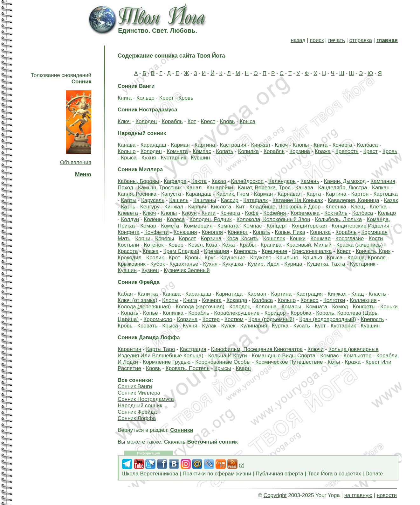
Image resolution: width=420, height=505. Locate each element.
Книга (125, 98)
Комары (291, 307)
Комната (177, 151)
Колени (153, 219)
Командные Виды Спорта (284, 356)
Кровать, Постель (188, 368)
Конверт (238, 232)
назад (298, 40)
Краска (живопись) (360, 245)
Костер (211, 319)
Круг (210, 258)
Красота (128, 251)
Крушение (233, 258)
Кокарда (237, 300)
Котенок (154, 245)
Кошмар (320, 238)
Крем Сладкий (181, 251)
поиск (317, 40)
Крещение (274, 251)
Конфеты (364, 307)
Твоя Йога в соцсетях (334, 474)
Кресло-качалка (312, 251)
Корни (143, 238)
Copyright (275, 495)
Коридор (275, 313)
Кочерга (342, 145)
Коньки (389, 307)
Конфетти (157, 232)
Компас (202, 151)
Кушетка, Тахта (326, 264)
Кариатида (229, 294)
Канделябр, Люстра (342, 188)
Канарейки (220, 188)
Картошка (385, 194)
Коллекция (363, 300)
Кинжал (261, 145)
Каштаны (205, 200)
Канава (127, 145)
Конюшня (185, 232)
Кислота (221, 207)
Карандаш (153, 145)
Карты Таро (160, 349)
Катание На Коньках (298, 200)
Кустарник (174, 158)
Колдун (130, 219)
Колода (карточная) (200, 307)
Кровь (186, 98)
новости (387, 495)
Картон (360, 194)
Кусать (302, 326)
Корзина (300, 151)
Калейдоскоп (247, 181)
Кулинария (253, 326)
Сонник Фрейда (137, 412)
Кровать (147, 326)
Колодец (146, 121)
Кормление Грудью (167, 362)
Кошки (298, 238)
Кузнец (150, 270)
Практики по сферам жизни (217, 474)
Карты (128, 200)
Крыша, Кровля (367, 258)
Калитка (148, 294)
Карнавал (290, 194)
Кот (192, 121)
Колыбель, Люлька (338, 219)
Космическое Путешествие (289, 362)
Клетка (378, 207)
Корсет (188, 238)
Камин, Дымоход (345, 181)
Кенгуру (150, 207)
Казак (391, 200)
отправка (361, 40)
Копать (224, 151)
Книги (209, 213)
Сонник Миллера (139, 393)
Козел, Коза (203, 245)
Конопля (212, 232)
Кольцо (145, 98)
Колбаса (368, 145)
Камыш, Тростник (160, 188)
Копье (151, 313)
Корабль (172, 121)
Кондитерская (309, 226)
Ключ (124, 121)
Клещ (358, 207)
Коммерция (198, 226)
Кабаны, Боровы (138, 181)
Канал (194, 188)
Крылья (313, 258)
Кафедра (175, 181)
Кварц (243, 368)
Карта (314, 194)
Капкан (381, 188)
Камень (310, 181)
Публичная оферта (279, 474)
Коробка (301, 313)
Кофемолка (305, 213)
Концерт (277, 226)
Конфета (129, 232)
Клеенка (336, 207)
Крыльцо (287, 258)
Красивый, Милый (309, 245)
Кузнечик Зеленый (187, 270)
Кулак (209, 326)
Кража (323, 151)
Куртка (280, 326)
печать (337, 40)
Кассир (230, 200)
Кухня (149, 158)
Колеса (176, 219)
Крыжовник (132, 264)
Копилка (248, 151)
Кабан (125, 294)
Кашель (179, 200)
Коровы (165, 238)
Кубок (158, 264)
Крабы (248, 245)
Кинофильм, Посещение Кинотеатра (257, 349)
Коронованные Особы (223, 362)
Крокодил (130, 258)
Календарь (282, 181)
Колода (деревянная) (144, 307)
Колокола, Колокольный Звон (273, 219)
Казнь (128, 207)
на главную (358, 495)
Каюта (199, 181)
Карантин (129, 349)
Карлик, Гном (233, 194)
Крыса (248, 121)
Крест (166, 98)
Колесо (310, 300)
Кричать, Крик (373, 251)
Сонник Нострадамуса (146, 399)
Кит (240, 207)
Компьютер (358, 356)
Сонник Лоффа (137, 418)
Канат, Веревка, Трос (264, 188)
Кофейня (275, 213)
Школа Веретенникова (150, 474)
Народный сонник (140, 406)
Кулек (228, 326)
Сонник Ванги (135, 386)
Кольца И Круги (228, 356)
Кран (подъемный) (271, 319)
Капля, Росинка (137, 194)
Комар (148, 226)
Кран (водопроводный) (328, 319)
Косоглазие (350, 238)
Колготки (334, 300)
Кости (376, 238)
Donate (374, 474)
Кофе (252, 213)
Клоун (189, 213)
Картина (205, 145)
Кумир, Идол (264, 264)
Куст (320, 326)
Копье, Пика (290, 232)
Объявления (76, 162)
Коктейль (336, 213)
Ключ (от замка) (138, 300)
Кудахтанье (184, 264)
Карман (180, 145)
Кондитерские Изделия (360, 226)
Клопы (301, 145)
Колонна (266, 307)
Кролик (155, 258)
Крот (174, 258)
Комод (340, 307)
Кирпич (197, 207)
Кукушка (233, 264)
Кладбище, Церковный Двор (285, 207)
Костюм (234, 319)
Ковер (176, 245)
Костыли (128, 245)
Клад (358, 294)
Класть (377, 294)
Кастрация (233, 145)
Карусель (153, 200)
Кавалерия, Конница (353, 200)
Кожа (229, 245)
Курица (293, 264)
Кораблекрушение (237, 313)
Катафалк (255, 200)
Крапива (271, 245)
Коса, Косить (242, 238)
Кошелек (274, 238)
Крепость (347, 151)
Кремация (217, 251)
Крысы (223, 368)
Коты (334, 362)
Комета (170, 226)
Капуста (171, 194)
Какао (219, 181)
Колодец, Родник (211, 219)
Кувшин (200, 158)
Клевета (128, 213)
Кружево (261, 258)
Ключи (316, 349)
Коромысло (158, 319)
